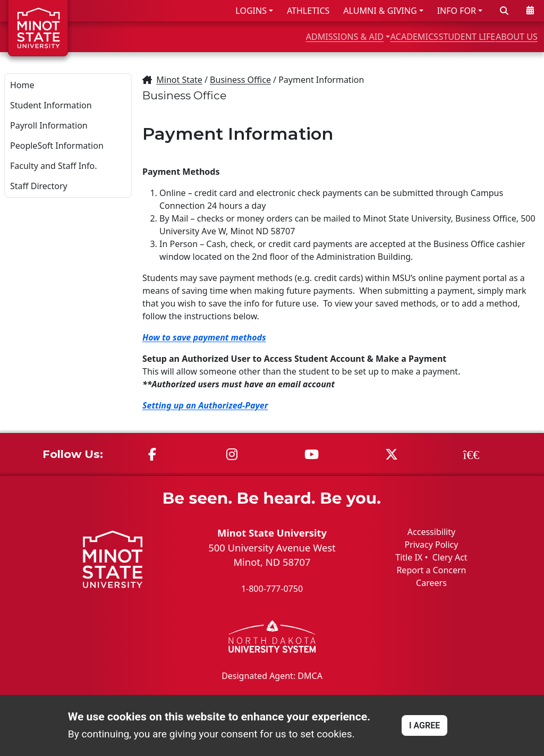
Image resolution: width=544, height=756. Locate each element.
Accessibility (431, 532)
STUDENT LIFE (434, 36)
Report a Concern (431, 570)
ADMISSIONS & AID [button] (259, 36)
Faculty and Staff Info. (53, 166)
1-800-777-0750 (272, 589)
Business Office (240, 80)
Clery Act (450, 557)
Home (22, 85)
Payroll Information (49, 125)
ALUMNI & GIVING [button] (380, 11)
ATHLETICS (308, 11)
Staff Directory (39, 186)
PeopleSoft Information (57, 146)
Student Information (51, 105)
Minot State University (272, 533)
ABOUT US (507, 36)
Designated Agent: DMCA (272, 675)
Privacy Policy (431, 545)
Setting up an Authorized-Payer (205, 405)
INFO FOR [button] (457, 11)
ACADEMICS (356, 36)
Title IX (409, 557)
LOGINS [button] (251, 11)
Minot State (179, 80)
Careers (431, 583)
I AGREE (424, 725)
